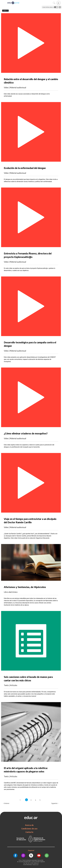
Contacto (29, 832)
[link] (59, 3)
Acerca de (29, 825)
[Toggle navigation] (2, 1)
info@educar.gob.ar (36, 865)
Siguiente (55, 803)
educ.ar (21, 860)
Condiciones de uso (29, 829)
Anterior (6, 803)
